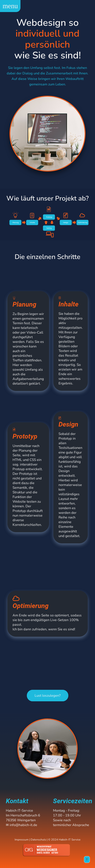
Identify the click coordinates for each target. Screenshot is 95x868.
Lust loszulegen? (48, 696)
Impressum (22, 840)
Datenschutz (38, 840)
